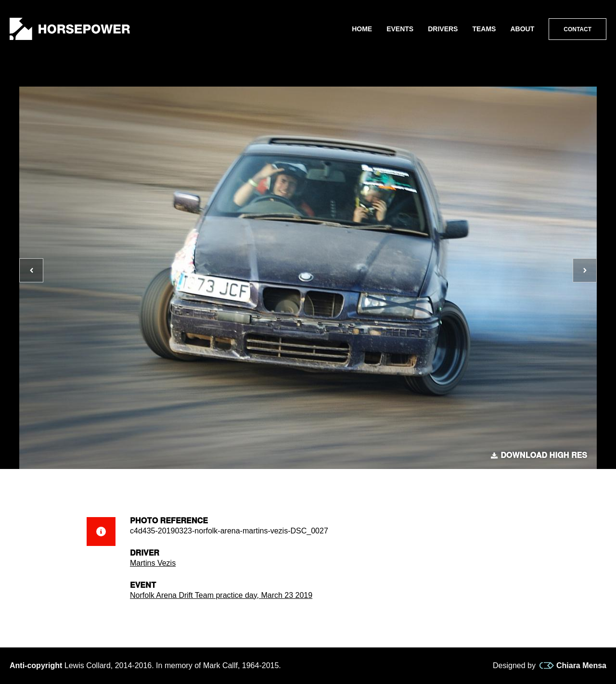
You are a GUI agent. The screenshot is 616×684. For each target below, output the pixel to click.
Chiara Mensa (573, 666)
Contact (577, 29)
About (522, 29)
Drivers (443, 29)
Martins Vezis (153, 563)
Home (362, 29)
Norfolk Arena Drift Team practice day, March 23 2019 (221, 595)
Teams (484, 29)
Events (400, 29)
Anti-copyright (36, 665)
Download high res (539, 456)
